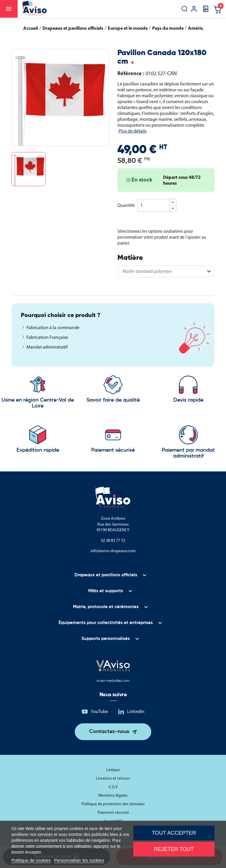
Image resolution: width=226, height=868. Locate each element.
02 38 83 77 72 (113, 541)
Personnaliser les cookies (79, 860)
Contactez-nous (109, 732)
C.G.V (113, 787)
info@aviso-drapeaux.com (113, 551)
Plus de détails (133, 131)
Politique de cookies (31, 860)
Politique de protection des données (113, 804)
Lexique (113, 770)
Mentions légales (113, 795)
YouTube (99, 711)
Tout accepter (174, 833)
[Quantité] (154, 205)
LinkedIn (136, 711)
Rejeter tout (174, 849)
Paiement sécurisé (113, 812)
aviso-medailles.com (113, 681)
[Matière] (166, 271)
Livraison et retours (113, 778)
